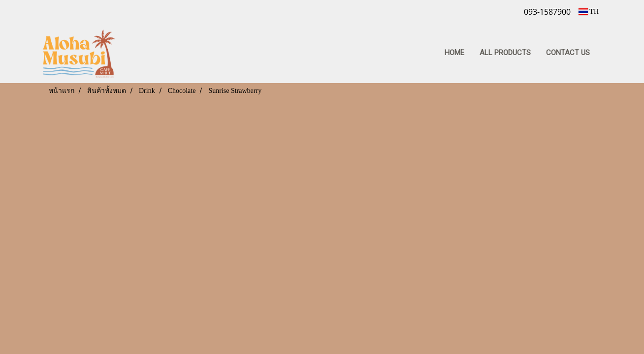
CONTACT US (568, 53)
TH (589, 12)
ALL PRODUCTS (505, 53)
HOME (454, 53)
